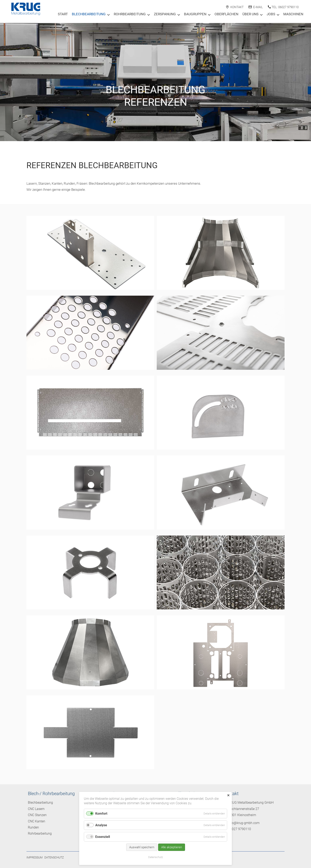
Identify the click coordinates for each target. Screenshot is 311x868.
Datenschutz (54, 857)
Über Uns (250, 14)
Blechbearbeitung (89, 14)
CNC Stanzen (37, 815)
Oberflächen (226, 14)
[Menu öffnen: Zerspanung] (179, 15)
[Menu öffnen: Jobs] (278, 15)
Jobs (271, 14)
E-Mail (258, 7)
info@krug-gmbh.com (244, 823)
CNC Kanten (37, 821)
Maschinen (293, 14)
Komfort (101, 814)
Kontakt (237, 7)
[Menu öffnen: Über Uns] (261, 15)
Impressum (34, 857)
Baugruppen (195, 14)
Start (63, 14)
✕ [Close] (228, 795)
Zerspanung (165, 14)
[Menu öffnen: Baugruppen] (209, 15)
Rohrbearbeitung (130, 14)
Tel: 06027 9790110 (285, 7)
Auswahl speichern (142, 847)
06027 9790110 (240, 829)
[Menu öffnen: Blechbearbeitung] (108, 15)
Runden (33, 827)
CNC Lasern (36, 809)
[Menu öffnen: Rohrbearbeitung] (149, 15)
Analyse (101, 825)
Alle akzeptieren (172, 847)
